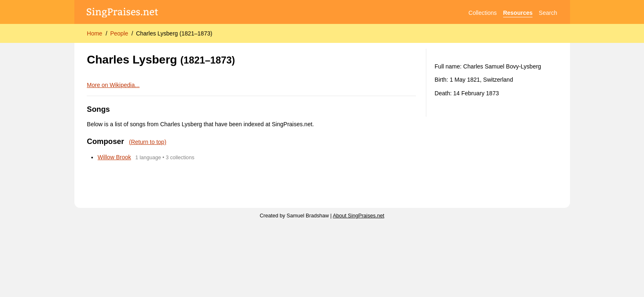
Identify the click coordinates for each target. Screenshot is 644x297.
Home (94, 33)
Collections (482, 13)
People (119, 33)
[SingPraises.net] (122, 13)
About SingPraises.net (359, 216)
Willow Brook (114, 157)
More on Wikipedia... (113, 85)
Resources (518, 13)
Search (548, 13)
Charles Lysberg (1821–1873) (174, 33)
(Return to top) (147, 142)
